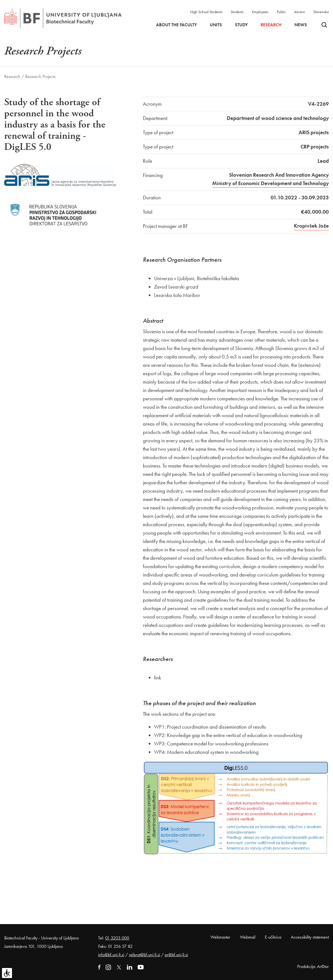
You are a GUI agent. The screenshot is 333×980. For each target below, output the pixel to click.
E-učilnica (273, 937)
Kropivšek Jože (311, 226)
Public (281, 12)
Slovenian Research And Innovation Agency (279, 175)
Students (237, 12)
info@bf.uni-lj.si (111, 955)
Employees (260, 12)
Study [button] (241, 25)
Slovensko (321, 12)
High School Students (206, 12)
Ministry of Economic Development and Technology (271, 183)
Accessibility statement (310, 937)
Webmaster (220, 937)
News (301, 25)
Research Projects (40, 76)
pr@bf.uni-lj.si (176, 955)
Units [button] (216, 25)
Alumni (300, 12)
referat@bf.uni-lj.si (144, 955)
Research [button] (271, 25)
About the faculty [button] (176, 25)
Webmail (248, 937)
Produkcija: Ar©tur (313, 966)
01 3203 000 (117, 938)
